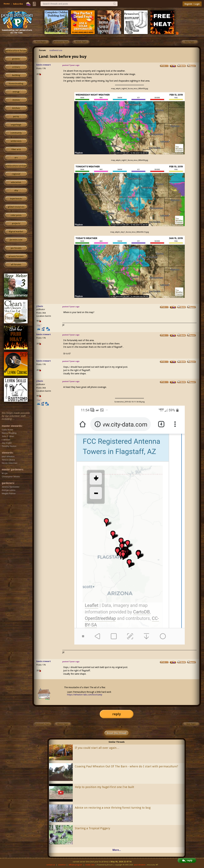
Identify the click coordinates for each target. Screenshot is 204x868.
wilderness (16, 141)
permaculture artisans (16, 166)
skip (16, 191)
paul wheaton (140, 865)
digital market (16, 232)
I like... (39, 326)
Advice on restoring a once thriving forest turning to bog (113, 808)
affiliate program (75, 865)
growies (16, 59)
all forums (16, 265)
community (16, 133)
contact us (51, 865)
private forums (16, 256)
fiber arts (16, 149)
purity (16, 117)
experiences (16, 199)
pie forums (16, 248)
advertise (62, 865)
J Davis (40, 306)
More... (117, 850)
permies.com (16, 240)
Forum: (43, 50)
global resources (16, 207)
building (16, 75)
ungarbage (16, 125)
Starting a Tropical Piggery (92, 828)
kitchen (16, 108)
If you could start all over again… (97, 748)
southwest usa (56, 50)
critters (16, 67)
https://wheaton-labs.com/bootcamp (85, 695)
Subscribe (18, 4)
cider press (16, 215)
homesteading (16, 84)
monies (16, 100)
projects (16, 223)
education (16, 182)
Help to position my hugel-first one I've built (104, 787)
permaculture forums (16, 51)
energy (16, 92)
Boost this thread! (117, 733)
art (16, 158)
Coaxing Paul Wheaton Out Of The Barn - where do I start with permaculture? (126, 766)
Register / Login (192, 4)
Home (7, 4)
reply (117, 714)
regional (16, 174)
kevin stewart (44, 65)
